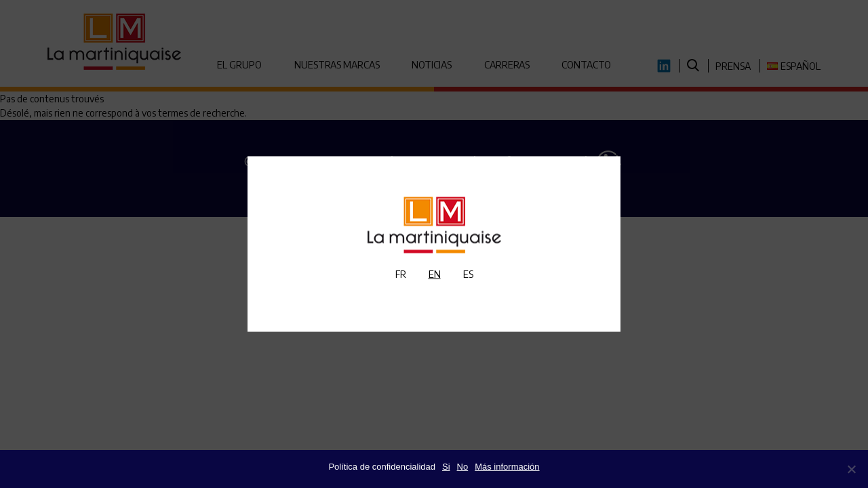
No (463, 467)
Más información (507, 467)
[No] (851, 469)
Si (446, 467)
